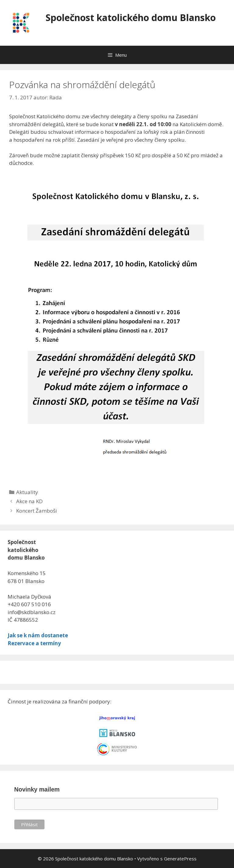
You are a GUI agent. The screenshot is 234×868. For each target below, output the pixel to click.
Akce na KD (29, 501)
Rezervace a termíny (34, 643)
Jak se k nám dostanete (38, 635)
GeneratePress (180, 859)
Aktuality (27, 492)
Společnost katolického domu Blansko (131, 18)
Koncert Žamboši (37, 511)
